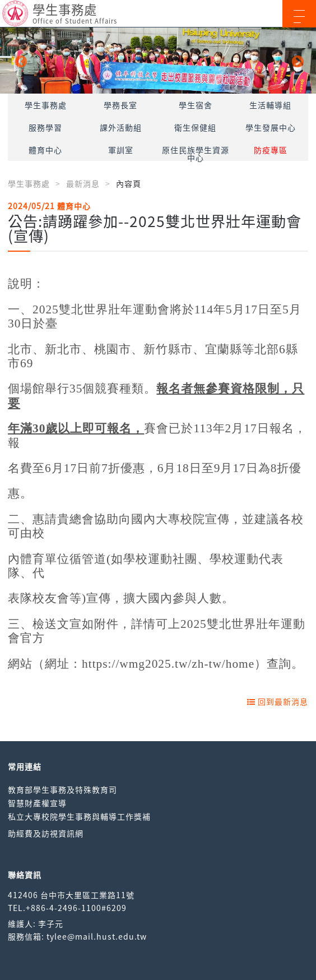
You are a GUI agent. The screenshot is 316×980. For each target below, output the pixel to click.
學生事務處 (46, 105)
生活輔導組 (270, 105)
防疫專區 (271, 150)
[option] (158, 61)
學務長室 (120, 105)
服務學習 (45, 127)
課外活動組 (121, 127)
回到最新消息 (278, 701)
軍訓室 (121, 150)
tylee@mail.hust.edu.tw (97, 936)
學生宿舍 (196, 105)
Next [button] (296, 61)
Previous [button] (20, 61)
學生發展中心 (271, 127)
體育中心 (45, 150)
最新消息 (83, 183)
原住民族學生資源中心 (196, 154)
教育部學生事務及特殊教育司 (62, 789)
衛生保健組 (195, 127)
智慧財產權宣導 (37, 803)
